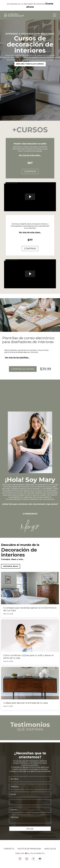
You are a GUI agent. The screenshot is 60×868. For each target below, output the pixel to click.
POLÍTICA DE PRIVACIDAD (29, 849)
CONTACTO (9, 849)
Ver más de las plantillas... (17, 358)
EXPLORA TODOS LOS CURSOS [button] (30, 64)
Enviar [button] (30, 829)
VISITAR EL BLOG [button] (11, 566)
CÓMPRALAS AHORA (23, 369)
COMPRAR (30, 171)
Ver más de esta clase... (30, 155)
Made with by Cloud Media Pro (30, 853)
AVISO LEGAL (50, 849)
